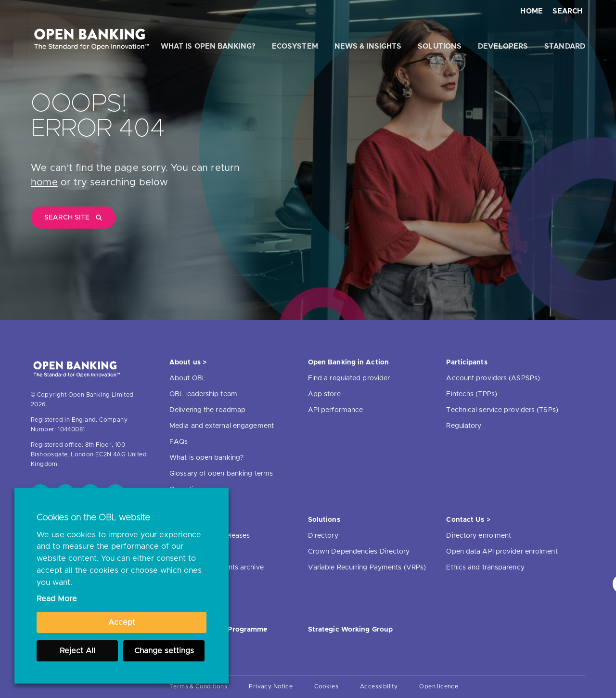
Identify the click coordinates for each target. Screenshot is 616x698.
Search (567, 11)
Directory (323, 536)
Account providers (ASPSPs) (493, 378)
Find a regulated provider (349, 378)
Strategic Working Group (350, 630)
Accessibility (379, 686)
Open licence (439, 686)
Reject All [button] (77, 651)
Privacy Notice (271, 686)
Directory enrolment (479, 536)
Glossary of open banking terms (221, 474)
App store (324, 394)
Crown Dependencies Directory (359, 552)
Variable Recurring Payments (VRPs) (367, 568)
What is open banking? (208, 46)
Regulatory (464, 426)
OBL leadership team (203, 394)
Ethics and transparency (485, 568)
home (44, 182)
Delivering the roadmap (207, 410)
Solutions (440, 46)
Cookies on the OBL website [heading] (93, 518)
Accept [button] (122, 622)
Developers (503, 46)
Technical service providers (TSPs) (502, 410)
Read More (57, 599)
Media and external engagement (222, 426)
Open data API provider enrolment (502, 552)
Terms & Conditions (198, 686)
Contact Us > (468, 520)
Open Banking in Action (348, 362)
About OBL (188, 378)
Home (532, 11)
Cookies (326, 686)
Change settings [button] (164, 651)
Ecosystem (295, 46)
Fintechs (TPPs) (472, 394)
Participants (467, 362)
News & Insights (368, 46)
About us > (188, 362)
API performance (336, 410)
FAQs (179, 442)
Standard (565, 46)
